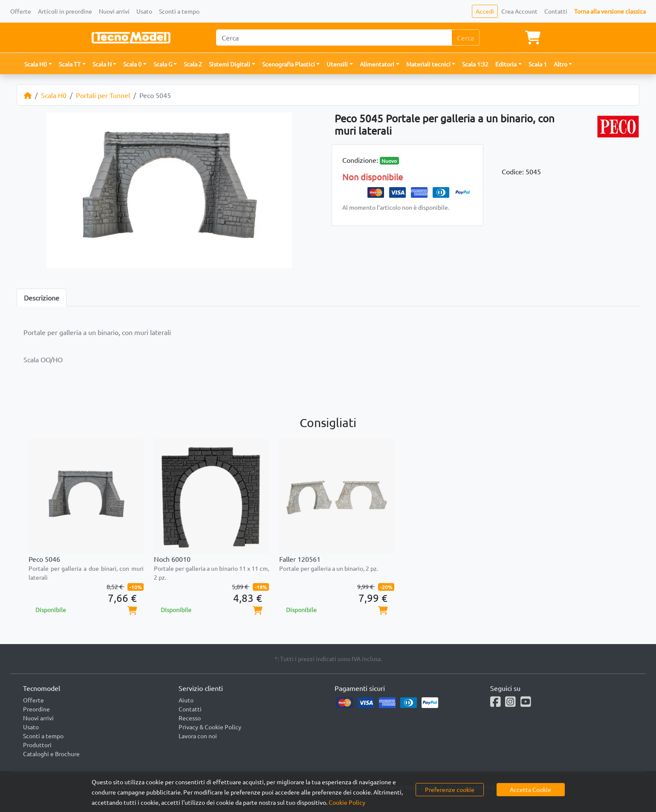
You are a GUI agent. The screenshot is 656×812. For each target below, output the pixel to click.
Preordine (36, 709)
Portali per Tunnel (103, 95)
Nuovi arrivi (114, 11)
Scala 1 (538, 64)
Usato (144, 11)
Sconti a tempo (179, 11)
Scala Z (193, 64)
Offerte (21, 11)
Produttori (37, 745)
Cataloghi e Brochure (51, 754)
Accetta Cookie (530, 789)
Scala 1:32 (475, 64)
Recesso (190, 718)
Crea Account (519, 11)
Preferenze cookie (450, 789)
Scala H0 (54, 95)
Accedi (485, 11)
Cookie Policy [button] (347, 802)
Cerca (465, 38)
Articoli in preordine (65, 11)
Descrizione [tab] (42, 298)
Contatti (556, 11)
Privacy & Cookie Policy (210, 727)
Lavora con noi (198, 736)
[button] (38, 64)
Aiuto (186, 700)
